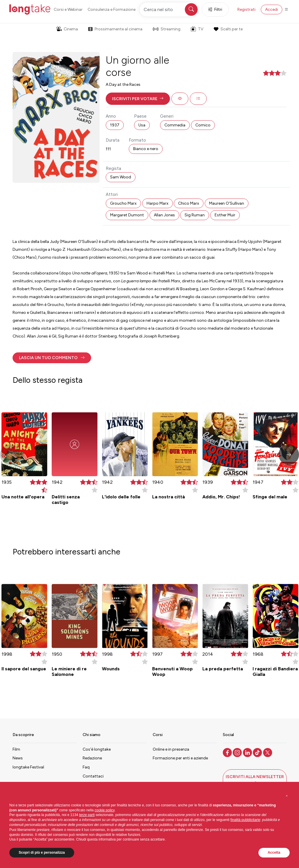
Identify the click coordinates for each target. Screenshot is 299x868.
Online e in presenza (171, 749)
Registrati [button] (246, 9)
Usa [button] (142, 125)
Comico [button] (203, 125)
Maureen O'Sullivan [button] (227, 203)
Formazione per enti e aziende (180, 758)
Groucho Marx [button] (123, 203)
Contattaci (93, 776)
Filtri (215, 9)
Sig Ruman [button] (195, 215)
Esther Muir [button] (225, 215)
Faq (86, 767)
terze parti (87, 815)
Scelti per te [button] (228, 29)
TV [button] (197, 29)
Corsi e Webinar (68, 9)
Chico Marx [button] (189, 203)
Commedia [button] (175, 125)
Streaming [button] (167, 29)
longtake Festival (28, 767)
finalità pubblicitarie (245, 820)
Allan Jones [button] (164, 215)
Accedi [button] (272, 9)
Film (16, 749)
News (18, 758)
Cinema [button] (67, 29)
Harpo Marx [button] (158, 203)
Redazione (92, 758)
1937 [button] (115, 125)
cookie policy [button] (105, 810)
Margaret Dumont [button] (127, 215)
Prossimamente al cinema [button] (115, 29)
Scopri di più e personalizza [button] (42, 853)
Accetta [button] (274, 853)
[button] (138, 99)
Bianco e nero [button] (146, 149)
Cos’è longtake (97, 749)
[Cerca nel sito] (169, 9)
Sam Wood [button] (121, 177)
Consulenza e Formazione (112, 9)
